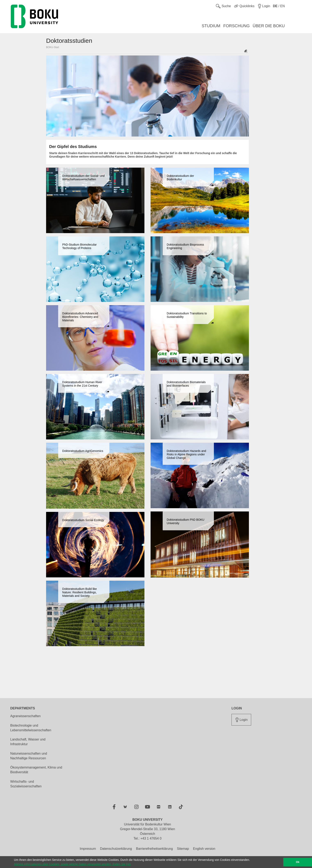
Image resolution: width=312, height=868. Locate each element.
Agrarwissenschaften (26, 716)
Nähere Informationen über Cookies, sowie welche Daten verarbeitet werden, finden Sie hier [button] (72, 864)
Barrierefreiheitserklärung (154, 849)
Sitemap (183, 849)
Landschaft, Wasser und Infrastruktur (28, 742)
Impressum (88, 849)
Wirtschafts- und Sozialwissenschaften (26, 784)
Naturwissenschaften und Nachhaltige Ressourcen (29, 756)
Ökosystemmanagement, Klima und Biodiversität (36, 770)
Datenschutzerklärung (116, 849)
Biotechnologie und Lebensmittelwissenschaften (31, 728)
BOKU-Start (53, 47)
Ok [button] (298, 862)
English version (204, 849)
